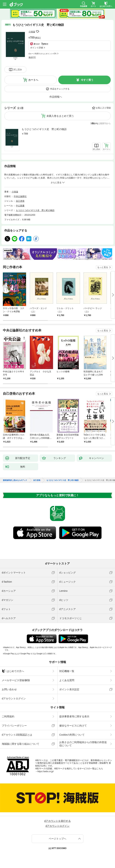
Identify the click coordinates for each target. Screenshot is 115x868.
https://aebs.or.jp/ (45, 771)
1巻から (95, 123)
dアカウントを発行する (57, 821)
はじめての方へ (13, 671)
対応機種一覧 (67, 671)
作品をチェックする (60, 89)
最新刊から (105, 123)
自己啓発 (20, 201)
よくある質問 (67, 680)
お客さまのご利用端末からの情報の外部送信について (83, 744)
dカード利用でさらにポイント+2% (42, 54)
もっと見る (103, 267)
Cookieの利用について (72, 735)
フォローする (37, 32)
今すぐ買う (87, 80)
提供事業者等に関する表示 (74, 716)
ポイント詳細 (37, 48)
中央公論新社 (20, 196)
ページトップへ (57, 839)
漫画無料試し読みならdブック (15, 480)
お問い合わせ (9, 689)
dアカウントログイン (14, 699)
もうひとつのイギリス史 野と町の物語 (44, 129)
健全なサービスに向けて (73, 726)
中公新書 (20, 206)
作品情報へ (56, 97)
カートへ (33, 80)
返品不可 (32, 57)
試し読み (18, 70)
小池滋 (32, 32)
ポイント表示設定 (69, 689)
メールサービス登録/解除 (16, 680)
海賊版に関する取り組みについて (21, 744)
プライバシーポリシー (14, 726)
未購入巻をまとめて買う (60, 116)
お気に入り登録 (103, 108)
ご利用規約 (8, 716)
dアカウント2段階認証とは (17, 735)
